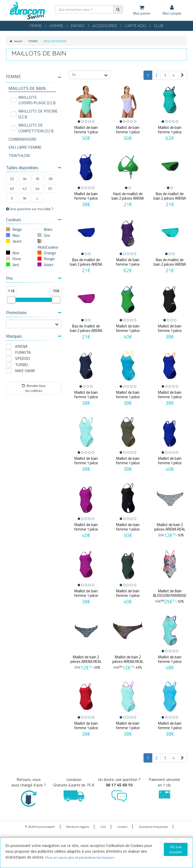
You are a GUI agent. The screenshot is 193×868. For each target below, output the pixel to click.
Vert (16, 265)
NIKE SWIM (25, 371)
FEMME (36, 26)
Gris (47, 235)
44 (37, 188)
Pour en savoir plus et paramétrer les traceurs (80, 857)
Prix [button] (34, 278)
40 (12, 188)
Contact (122, 827)
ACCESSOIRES (105, 26)
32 (12, 179)
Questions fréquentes (153, 827)
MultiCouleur (48, 247)
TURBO (21, 365)
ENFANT (78, 26)
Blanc (48, 229)
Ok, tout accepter (176, 849)
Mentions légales (78, 827)
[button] (34, 77)
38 (50, 179)
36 (37, 179)
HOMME (56, 26)
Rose (17, 259)
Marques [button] (34, 336)
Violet (49, 265)
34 (25, 179)
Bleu (16, 235)
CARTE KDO (135, 26)
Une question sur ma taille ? (30, 209)
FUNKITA (23, 352)
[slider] (11, 300)
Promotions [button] (34, 313)
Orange (50, 253)
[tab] (34, 79)
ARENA (21, 346)
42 (25, 188)
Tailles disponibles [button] (34, 168)
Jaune (17, 241)
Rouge (49, 259)
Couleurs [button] (34, 220)
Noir (16, 253)
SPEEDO (22, 358)
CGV (103, 827)
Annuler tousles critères (34, 388)
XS (50, 188)
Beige (17, 229)
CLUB (159, 26)
